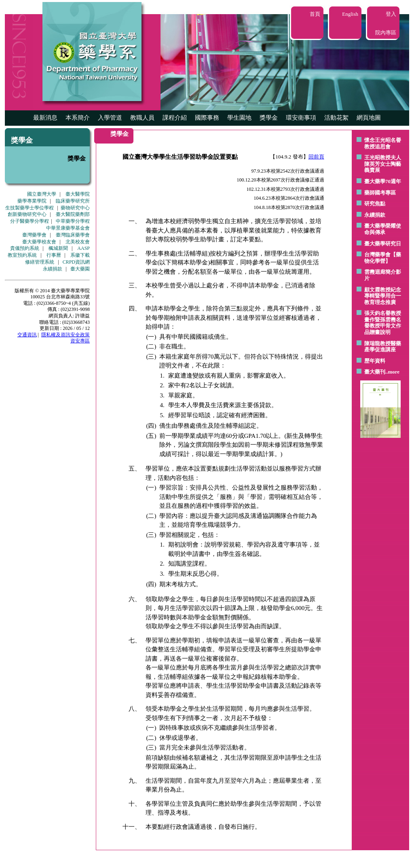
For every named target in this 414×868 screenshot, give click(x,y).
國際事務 (207, 118)
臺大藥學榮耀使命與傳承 (383, 229)
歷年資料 (375, 361)
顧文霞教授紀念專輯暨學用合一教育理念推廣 (383, 296)
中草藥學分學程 (73, 221)
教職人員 (142, 118)
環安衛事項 (301, 118)
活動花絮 (336, 118)
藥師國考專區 (380, 193)
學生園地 (239, 118)
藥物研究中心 (75, 208)
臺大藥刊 (375, 372)
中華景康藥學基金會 (68, 228)
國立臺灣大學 (42, 194)
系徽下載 (80, 255)
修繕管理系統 (40, 262)
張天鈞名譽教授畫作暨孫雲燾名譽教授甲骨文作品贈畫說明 (383, 323)
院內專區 (386, 33)
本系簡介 (78, 118)
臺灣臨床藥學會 (73, 235)
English (350, 14)
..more (392, 372)
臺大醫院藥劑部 (73, 214)
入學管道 (110, 118)
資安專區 (80, 341)
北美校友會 (78, 242)
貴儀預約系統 (25, 248)
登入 (391, 14)
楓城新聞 (58, 248)
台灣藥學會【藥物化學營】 (383, 258)
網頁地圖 (369, 118)
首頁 (315, 14)
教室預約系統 (22, 255)
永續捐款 (53, 269)
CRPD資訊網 (76, 262)
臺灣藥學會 (34, 235)
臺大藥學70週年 (383, 181)
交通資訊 (27, 335)
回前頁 (316, 157)
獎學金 (269, 118)
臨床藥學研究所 (73, 201)
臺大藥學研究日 (383, 244)
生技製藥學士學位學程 (30, 208)
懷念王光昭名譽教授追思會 (383, 143)
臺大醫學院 (78, 194)
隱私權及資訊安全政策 (65, 335)
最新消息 (45, 118)
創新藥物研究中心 (27, 214)
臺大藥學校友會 (39, 242)
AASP (83, 248)
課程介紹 (175, 118)
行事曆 (54, 255)
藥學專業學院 (32, 201)
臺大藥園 (80, 269)
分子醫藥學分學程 (30, 221)
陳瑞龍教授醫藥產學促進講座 (383, 347)
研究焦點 (375, 204)
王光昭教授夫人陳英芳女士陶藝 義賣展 (383, 164)
